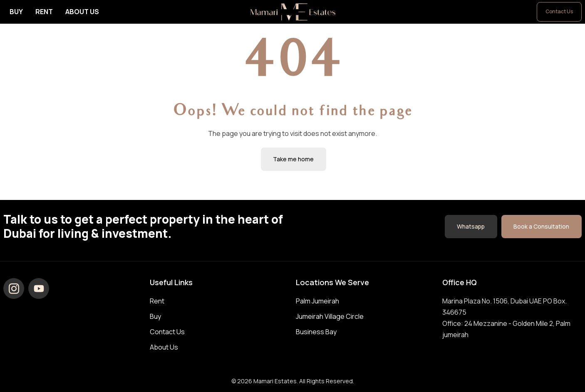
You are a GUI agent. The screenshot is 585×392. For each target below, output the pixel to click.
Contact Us (559, 11)
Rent (44, 12)
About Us (82, 12)
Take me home (294, 159)
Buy (16, 12)
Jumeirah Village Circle (330, 316)
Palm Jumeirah (317, 301)
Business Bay (316, 332)
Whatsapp (470, 226)
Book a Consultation (541, 226)
